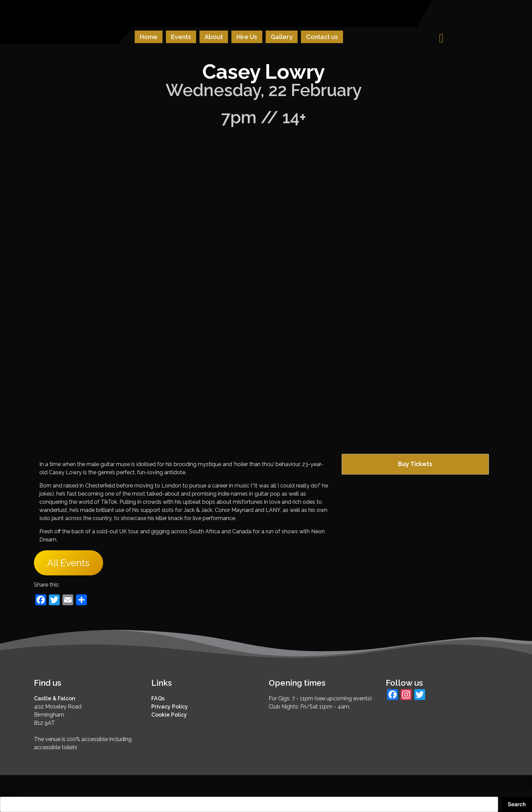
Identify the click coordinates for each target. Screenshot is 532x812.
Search (9, 792)
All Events (68, 563)
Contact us (322, 37)
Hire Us (247, 37)
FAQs (158, 698)
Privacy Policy (170, 707)
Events (181, 37)
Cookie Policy (169, 715)
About (214, 37)
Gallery (282, 37)
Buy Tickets (415, 464)
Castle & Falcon (55, 698)
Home (149, 37)
